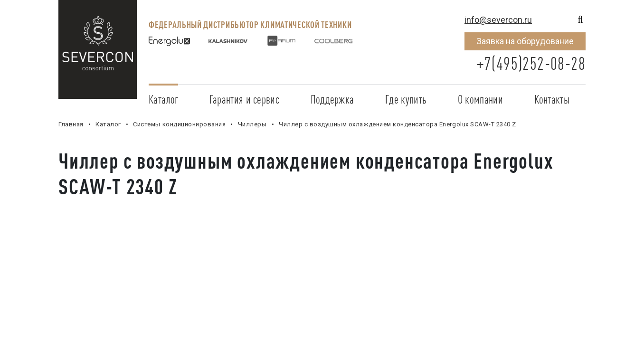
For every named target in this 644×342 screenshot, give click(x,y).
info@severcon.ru (498, 20)
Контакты (552, 99)
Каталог (163, 99)
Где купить (406, 99)
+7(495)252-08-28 (531, 63)
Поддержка (332, 99)
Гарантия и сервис (244, 99)
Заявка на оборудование (525, 41)
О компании (480, 99)
